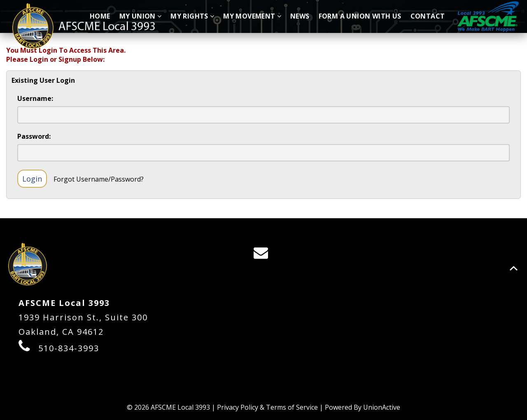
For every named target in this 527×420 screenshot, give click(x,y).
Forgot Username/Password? (99, 179)
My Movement (252, 16)
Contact (428, 16)
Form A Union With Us (360, 16)
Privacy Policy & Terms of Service (267, 407)
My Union (141, 16)
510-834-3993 (69, 348)
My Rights (192, 16)
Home (100, 16)
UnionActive (382, 407)
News (300, 16)
